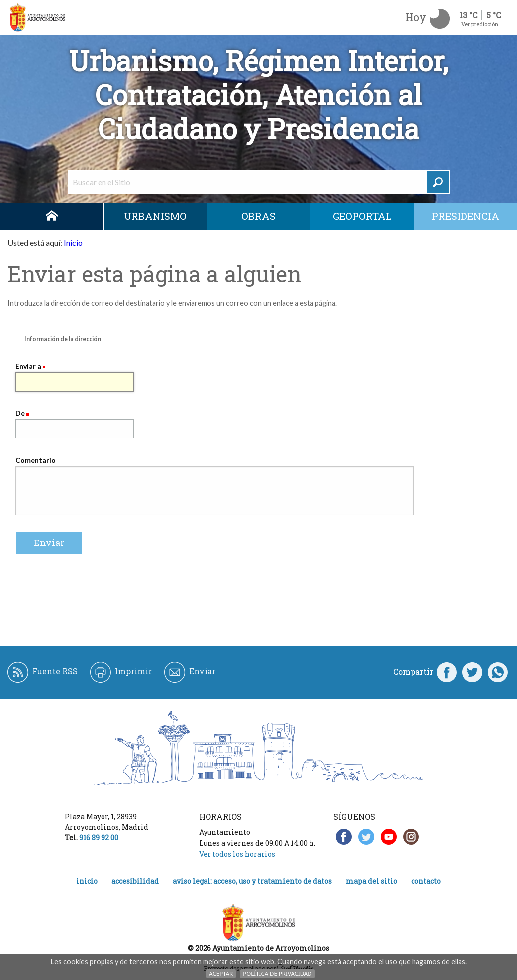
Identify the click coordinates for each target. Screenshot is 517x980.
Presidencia (465, 216)
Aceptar (221, 973)
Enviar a (28, 366)
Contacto (426, 881)
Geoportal (362, 216)
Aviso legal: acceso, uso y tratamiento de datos (252, 881)
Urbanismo (155, 216)
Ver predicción (480, 24)
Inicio (52, 216)
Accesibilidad (135, 881)
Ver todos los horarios (237, 854)
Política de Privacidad (277, 973)
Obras (258, 216)
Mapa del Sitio (371, 881)
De (20, 413)
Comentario (36, 460)
